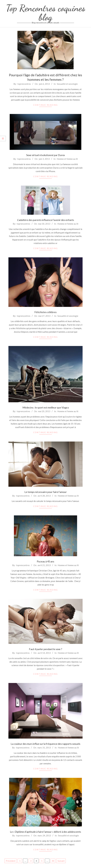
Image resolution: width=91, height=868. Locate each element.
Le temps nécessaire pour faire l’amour (46, 492)
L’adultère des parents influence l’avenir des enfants (46, 220)
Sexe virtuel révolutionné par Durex (46, 155)
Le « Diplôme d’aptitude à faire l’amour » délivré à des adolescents (46, 832)
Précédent (11, 861)
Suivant (61, 861)
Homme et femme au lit (67, 159)
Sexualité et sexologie (67, 84)
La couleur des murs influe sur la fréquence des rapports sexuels (46, 744)
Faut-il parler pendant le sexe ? (46, 649)
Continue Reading (46, 105)
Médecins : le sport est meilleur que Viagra (46, 407)
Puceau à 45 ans (46, 561)
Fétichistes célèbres (46, 312)
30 (53, 861)
